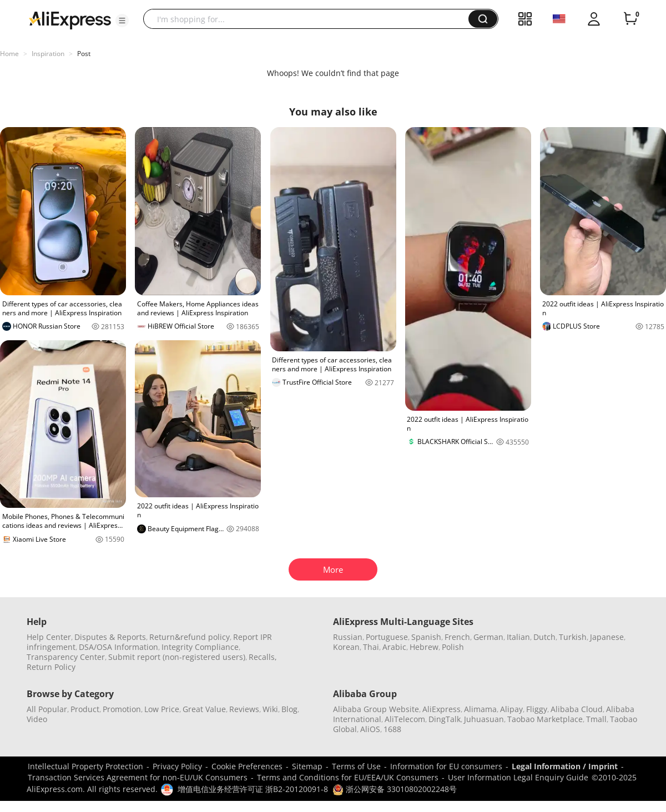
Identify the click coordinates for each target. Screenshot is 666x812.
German (488, 637)
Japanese (607, 637)
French (457, 637)
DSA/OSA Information (118, 647)
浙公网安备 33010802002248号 (395, 789)
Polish (453, 647)
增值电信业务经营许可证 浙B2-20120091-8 (253, 789)
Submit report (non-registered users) (177, 657)
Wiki (270, 709)
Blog (289, 709)
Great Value (204, 709)
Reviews (244, 709)
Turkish (573, 637)
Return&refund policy (190, 637)
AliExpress (442, 709)
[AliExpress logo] (70, 19)
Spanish (426, 637)
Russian (348, 637)
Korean (346, 647)
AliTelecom (405, 719)
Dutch (544, 637)
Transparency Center (66, 657)
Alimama (480, 709)
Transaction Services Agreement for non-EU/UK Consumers (138, 777)
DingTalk (445, 719)
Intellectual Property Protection (85, 766)
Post (84, 54)
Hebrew (424, 647)
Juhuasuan (484, 719)
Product (85, 709)
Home (9, 54)
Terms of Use (356, 766)
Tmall (596, 719)
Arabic (394, 647)
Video (37, 719)
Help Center (49, 637)
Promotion (122, 709)
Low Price (162, 709)
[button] (122, 21)
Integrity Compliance (200, 647)
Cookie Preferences (247, 766)
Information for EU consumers (446, 766)
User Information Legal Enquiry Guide (518, 777)
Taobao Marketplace (545, 719)
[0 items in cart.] (630, 19)
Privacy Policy (177, 766)
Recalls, (263, 657)
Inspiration (48, 54)
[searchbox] (310, 19)
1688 (392, 729)
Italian (518, 637)
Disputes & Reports (110, 637)
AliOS (370, 729)
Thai (371, 647)
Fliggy (537, 709)
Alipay (511, 709)
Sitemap (307, 766)
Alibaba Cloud (577, 709)
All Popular (47, 709)
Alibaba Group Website (376, 709)
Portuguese (387, 637)
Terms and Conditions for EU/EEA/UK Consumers (348, 777)
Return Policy (51, 667)
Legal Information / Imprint (565, 766)
